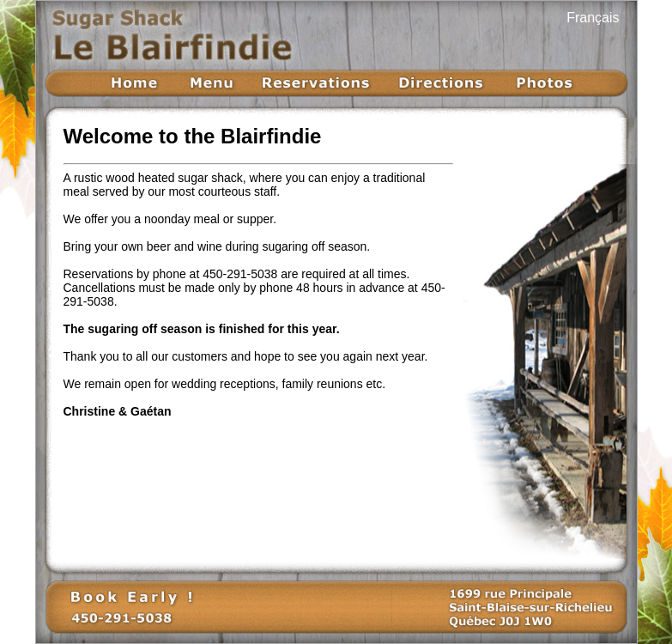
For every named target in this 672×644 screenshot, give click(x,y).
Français (593, 18)
